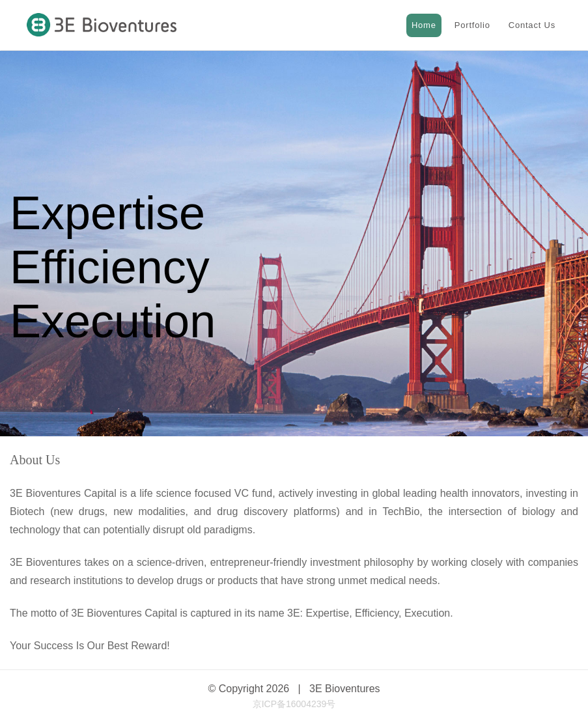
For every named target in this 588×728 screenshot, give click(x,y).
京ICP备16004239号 (294, 704)
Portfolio (472, 25)
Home (424, 25)
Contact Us (532, 25)
